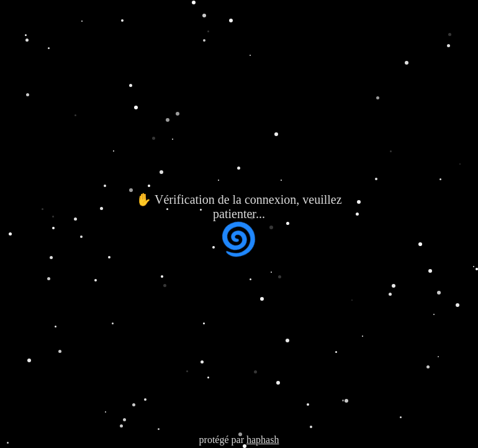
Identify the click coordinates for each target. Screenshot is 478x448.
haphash (263, 440)
